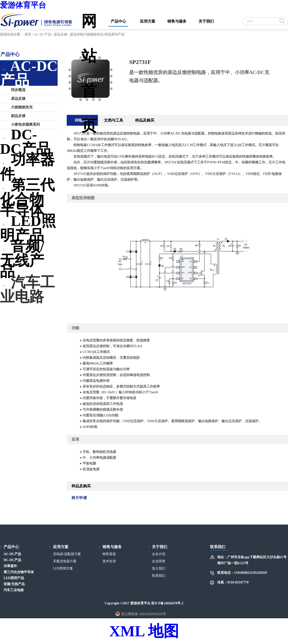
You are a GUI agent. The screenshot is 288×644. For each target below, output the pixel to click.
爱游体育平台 (23, 5)
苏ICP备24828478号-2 (167, 603)
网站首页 (89, 20)
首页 (28, 34)
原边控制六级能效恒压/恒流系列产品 (97, 34)
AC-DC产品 (42, 34)
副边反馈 (16, 116)
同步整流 (16, 90)
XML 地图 (144, 631)
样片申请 (79, 498)
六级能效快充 (19, 107)
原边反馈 (60, 34)
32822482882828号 (152, 614)
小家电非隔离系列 (23, 124)
